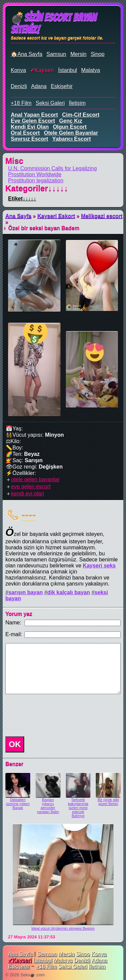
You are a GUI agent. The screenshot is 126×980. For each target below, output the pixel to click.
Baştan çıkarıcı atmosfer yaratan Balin (48, 806)
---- (29, 514)
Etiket (22, 199)
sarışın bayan (26, 592)
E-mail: (14, 634)
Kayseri (44, 70)
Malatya (91, 70)
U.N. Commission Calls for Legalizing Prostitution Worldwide (52, 171)
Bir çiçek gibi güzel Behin (108, 802)
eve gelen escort (33, 121)
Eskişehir (62, 86)
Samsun (56, 54)
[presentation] (54, 715)
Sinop (98, 54)
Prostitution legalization (36, 180)
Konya (18, 70)
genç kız (71, 121)
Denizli (19, 86)
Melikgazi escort (102, 216)
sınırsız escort (29, 139)
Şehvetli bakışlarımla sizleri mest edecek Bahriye (78, 808)
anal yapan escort (34, 115)
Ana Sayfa (18, 216)
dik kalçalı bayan (69, 592)
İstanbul (68, 70)
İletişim (77, 103)
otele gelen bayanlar (71, 133)
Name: (13, 623)
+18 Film (21, 103)
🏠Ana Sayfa (27, 54)
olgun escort (70, 127)
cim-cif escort (81, 115)
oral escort (25, 133)
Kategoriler (37, 188)
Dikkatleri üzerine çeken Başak (18, 804)
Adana (39, 86)
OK (15, 744)
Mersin (78, 54)
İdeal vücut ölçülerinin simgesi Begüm (63, 928)
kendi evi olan (30, 127)
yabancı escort (72, 139)
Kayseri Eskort (56, 216)
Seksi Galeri (50, 103)
